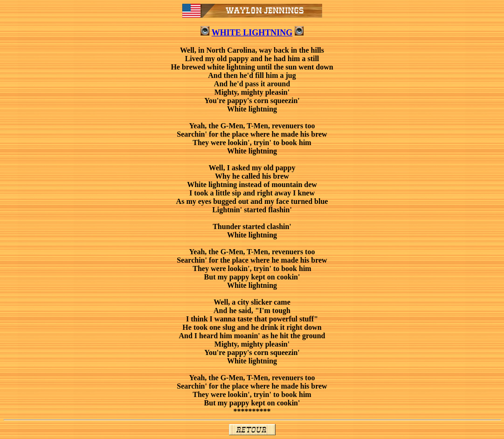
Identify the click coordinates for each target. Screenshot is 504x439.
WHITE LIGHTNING (252, 33)
